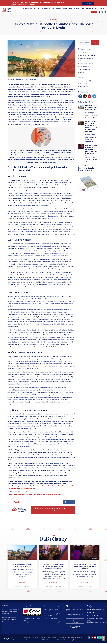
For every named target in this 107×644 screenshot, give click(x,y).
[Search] (95, 44)
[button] (69, 503)
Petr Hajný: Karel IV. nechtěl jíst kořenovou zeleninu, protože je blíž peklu (91, 150)
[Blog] (96, 10)
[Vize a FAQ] (37, 10)
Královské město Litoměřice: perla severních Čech (91, 109)
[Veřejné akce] (46, 10)
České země (20, 80)
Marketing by (6, 640)
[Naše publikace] (67, 10)
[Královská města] (87, 10)
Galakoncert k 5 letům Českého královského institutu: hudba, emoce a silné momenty (54, 568)
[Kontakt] (103, 10)
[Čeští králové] (56, 10)
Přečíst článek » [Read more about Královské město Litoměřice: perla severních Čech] (22, 583)
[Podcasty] (77, 10)
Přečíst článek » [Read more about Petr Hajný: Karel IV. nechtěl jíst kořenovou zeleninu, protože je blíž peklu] (85, 583)
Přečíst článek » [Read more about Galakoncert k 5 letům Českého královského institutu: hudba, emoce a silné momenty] (53, 583)
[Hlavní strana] (27, 10)
